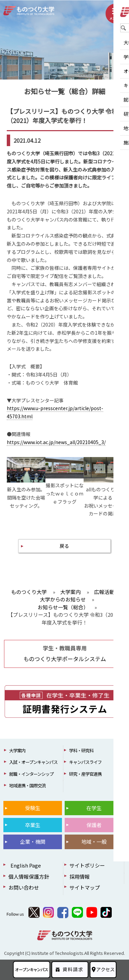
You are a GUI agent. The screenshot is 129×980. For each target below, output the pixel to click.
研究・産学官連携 (85, 774)
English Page (25, 865)
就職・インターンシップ (31, 774)
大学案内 (17, 750)
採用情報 (80, 877)
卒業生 (33, 825)
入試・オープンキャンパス (33, 762)
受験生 (33, 808)
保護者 (94, 825)
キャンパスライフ (85, 762)
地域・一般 (94, 842)
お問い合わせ (24, 887)
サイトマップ (85, 887)
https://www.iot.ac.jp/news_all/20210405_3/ (56, 442)
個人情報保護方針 (29, 877)
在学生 (94, 808)
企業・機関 (33, 842)
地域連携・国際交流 (27, 785)
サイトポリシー (87, 865)
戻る (64, 546)
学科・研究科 (81, 750)
